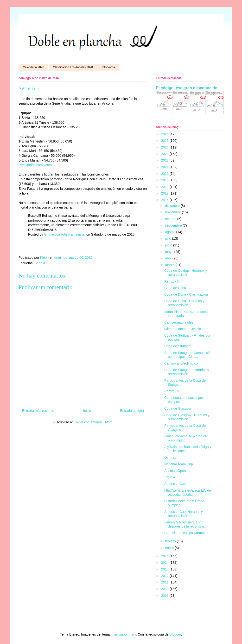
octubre (171, 219)
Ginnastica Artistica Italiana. (65, 234)
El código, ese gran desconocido (187, 88)
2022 (165, 160)
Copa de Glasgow (178, 408)
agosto (171, 232)
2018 (165, 187)
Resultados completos (35, 165)
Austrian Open (175, 471)
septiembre (174, 225)
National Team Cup (179, 464)
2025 (165, 141)
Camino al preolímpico (181, 363)
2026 (165, 134)
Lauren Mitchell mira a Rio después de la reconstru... (185, 524)
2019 (165, 180)
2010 (165, 589)
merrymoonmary (124, 634)
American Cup (175, 484)
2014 (165, 563)
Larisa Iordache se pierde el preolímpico (185, 438)
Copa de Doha (175, 288)
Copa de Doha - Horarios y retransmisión (184, 303)
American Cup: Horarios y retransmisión (184, 514)
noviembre (173, 212)
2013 (165, 569)
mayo (170, 252)
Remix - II (172, 391)
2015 (165, 556)
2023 (165, 154)
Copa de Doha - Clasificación (186, 294)
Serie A (40, 263)
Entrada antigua (132, 411)
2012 (165, 576)
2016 (165, 200)
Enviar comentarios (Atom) (94, 422)
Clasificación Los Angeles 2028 (73, 67)
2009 (165, 596)
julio (169, 238)
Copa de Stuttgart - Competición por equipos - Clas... (188, 355)
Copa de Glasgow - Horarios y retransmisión (187, 417)
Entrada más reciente (38, 411)
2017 (165, 193)
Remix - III (172, 281)
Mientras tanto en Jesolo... (184, 329)
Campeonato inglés (179, 322)
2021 (165, 167)
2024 (165, 147)
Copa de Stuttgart (178, 346)
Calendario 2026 (33, 67)
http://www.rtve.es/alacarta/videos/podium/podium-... (188, 492)
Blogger (175, 634)
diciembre (173, 206)
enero (170, 548)
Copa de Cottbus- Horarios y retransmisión (186, 273)
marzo (170, 265)
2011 (165, 582)
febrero (171, 541)
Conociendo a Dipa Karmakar (186, 533)
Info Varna (108, 67)
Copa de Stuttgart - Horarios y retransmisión (187, 372)
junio (169, 245)
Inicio (87, 411)
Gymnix (170, 457)
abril (169, 258)
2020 (165, 174)
